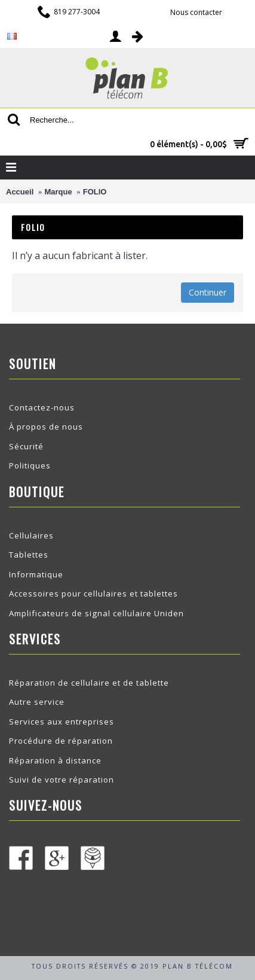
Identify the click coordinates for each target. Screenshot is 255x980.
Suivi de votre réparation (62, 780)
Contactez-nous (42, 407)
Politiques (30, 465)
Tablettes (29, 555)
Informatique (36, 574)
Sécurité (26, 446)
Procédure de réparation (61, 741)
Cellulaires (31, 535)
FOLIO (95, 192)
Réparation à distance (55, 760)
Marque (58, 192)
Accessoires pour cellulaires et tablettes (93, 594)
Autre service (37, 702)
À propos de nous (46, 427)
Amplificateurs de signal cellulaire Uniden (96, 613)
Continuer (208, 292)
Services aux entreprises (62, 722)
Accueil (20, 192)
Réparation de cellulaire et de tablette (89, 683)
